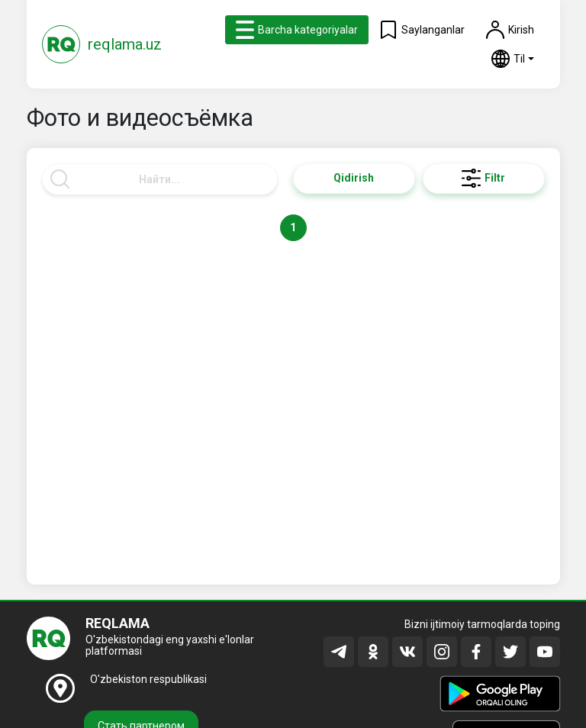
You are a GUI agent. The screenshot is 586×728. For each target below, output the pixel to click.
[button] (513, 59)
